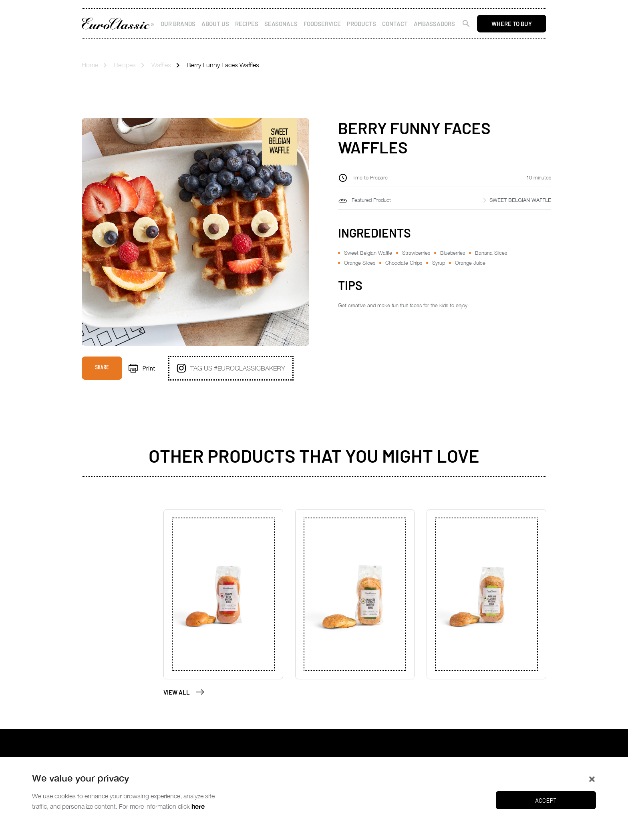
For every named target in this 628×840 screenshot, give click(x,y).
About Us (215, 24)
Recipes (247, 24)
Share (102, 368)
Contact (395, 24)
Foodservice (322, 24)
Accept (546, 800)
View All (184, 692)
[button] (592, 778)
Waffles (161, 65)
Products (361, 24)
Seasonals (281, 24)
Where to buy (512, 24)
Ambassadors (434, 24)
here (198, 806)
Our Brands (178, 24)
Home (90, 65)
